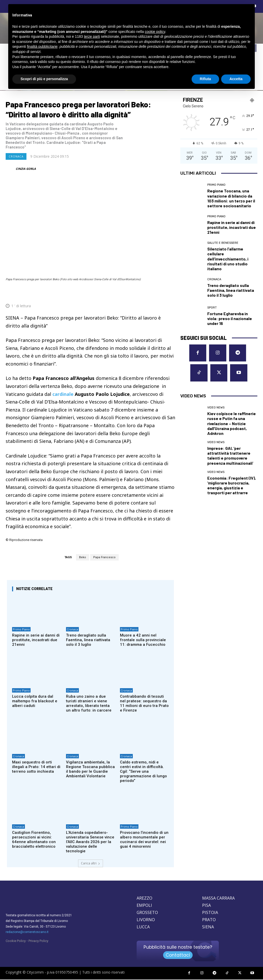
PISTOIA (210, 913)
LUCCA (143, 927)
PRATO (209, 920)
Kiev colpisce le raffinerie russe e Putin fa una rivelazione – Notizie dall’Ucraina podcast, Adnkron (232, 423)
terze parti (92, 36)
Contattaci (178, 956)
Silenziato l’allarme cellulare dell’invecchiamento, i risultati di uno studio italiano (228, 259)
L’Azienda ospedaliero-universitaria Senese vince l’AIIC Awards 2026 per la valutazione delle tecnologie (90, 842)
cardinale (63, 394)
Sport (212, 308)
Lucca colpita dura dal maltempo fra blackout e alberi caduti (35, 701)
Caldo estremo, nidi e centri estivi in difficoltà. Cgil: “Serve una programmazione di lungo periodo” (143, 772)
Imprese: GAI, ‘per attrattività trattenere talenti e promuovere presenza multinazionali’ (230, 455)
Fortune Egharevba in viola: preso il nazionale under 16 (230, 318)
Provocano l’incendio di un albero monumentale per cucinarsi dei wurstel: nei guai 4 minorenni (144, 840)
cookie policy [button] (155, 32)
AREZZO (144, 899)
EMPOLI (144, 906)
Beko (83, 557)
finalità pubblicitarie (42, 46)
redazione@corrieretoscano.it (27, 932)
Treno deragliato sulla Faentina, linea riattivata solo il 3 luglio (88, 640)
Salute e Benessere (223, 243)
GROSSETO (147, 913)
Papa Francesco (104, 557)
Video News (216, 407)
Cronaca (16, 156)
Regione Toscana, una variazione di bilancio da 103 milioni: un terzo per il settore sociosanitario (231, 198)
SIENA (208, 927)
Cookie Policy (16, 941)
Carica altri (91, 864)
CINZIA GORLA (26, 169)
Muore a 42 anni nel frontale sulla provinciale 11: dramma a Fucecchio (143, 640)
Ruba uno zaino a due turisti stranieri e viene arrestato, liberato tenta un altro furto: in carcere (89, 704)
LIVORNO (146, 920)
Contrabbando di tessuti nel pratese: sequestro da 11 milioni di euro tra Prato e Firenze (144, 704)
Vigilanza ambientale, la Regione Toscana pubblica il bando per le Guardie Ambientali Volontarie (90, 769)
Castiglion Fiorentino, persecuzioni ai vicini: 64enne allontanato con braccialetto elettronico (34, 840)
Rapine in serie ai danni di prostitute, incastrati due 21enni (36, 640)
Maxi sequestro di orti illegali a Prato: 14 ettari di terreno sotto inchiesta (36, 767)
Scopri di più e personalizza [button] (44, 79)
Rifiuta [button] (205, 79)
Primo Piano (21, 629)
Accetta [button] (236, 79)
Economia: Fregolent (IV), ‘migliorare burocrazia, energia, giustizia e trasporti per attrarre (232, 485)
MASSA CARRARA (218, 899)
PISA (206, 906)
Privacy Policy (38, 941)
